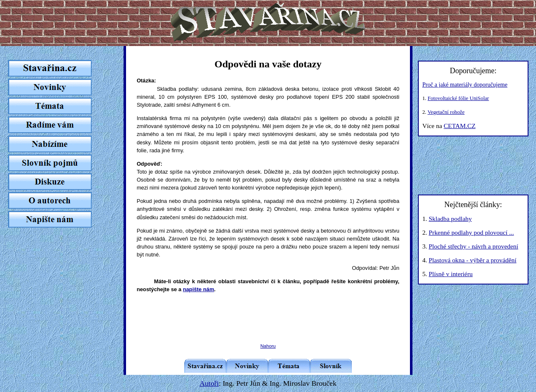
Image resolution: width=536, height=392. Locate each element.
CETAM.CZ (460, 126)
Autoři (209, 383)
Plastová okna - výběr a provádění (473, 260)
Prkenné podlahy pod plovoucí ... (471, 232)
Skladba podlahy (450, 219)
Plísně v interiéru (451, 274)
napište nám (199, 289)
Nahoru (268, 346)
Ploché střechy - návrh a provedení (474, 246)
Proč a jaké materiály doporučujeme (465, 85)
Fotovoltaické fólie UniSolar (458, 98)
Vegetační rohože (446, 112)
